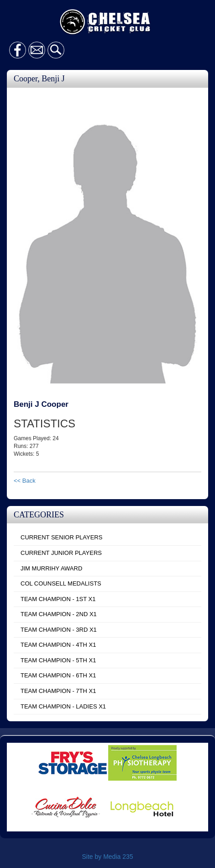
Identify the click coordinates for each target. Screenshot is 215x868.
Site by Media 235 (107, 857)
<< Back (25, 481)
